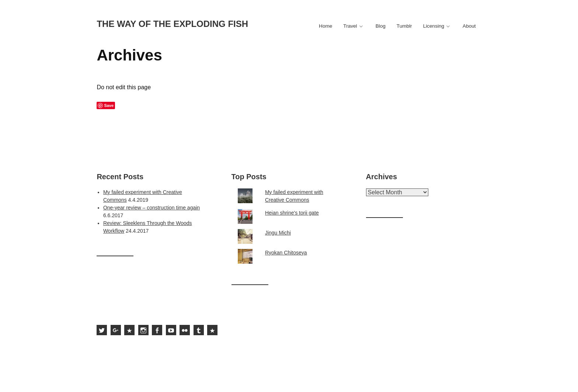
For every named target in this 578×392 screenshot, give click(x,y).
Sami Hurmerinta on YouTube (171, 330)
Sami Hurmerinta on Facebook (157, 330)
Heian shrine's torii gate (292, 213)
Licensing (434, 26)
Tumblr (404, 26)
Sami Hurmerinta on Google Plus (116, 330)
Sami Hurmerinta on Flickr (185, 330)
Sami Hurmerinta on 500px (129, 330)
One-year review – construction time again (152, 208)
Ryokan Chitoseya (286, 253)
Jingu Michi (278, 233)
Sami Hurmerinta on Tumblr (199, 330)
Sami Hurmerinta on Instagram (143, 330)
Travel (350, 26)
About (469, 26)
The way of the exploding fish (172, 24)
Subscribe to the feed (212, 330)
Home (325, 26)
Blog (381, 26)
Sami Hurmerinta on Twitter (102, 330)
